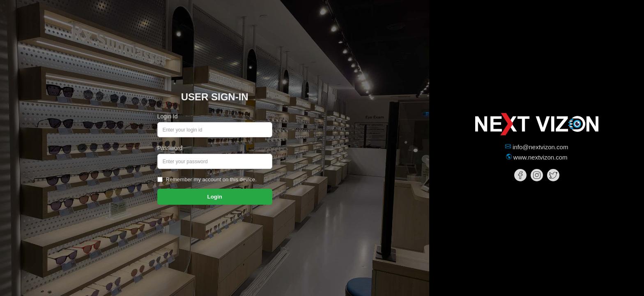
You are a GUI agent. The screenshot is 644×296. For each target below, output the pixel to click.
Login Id (168, 116)
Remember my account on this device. (211, 179)
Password (170, 148)
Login (215, 197)
